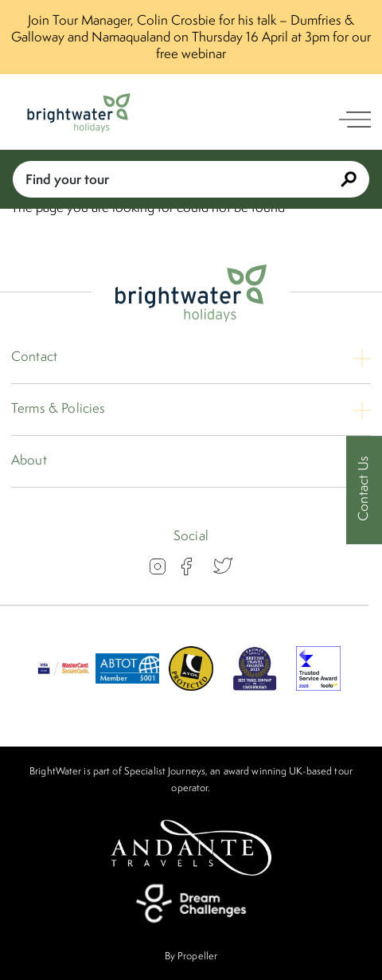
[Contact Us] (364, 490)
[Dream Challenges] (191, 904)
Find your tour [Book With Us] (191, 179)
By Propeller (191, 956)
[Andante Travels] (191, 848)
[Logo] (79, 113)
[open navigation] (355, 120)
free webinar (191, 53)
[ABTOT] (127, 686)
